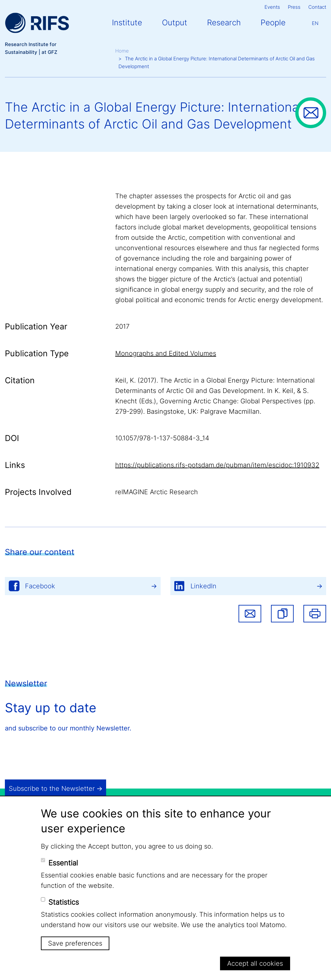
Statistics (64, 902)
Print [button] (315, 614)
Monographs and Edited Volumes (166, 353)
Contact (317, 7)
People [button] (273, 23)
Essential (63, 863)
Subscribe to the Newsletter (52, 789)
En (315, 23)
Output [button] (175, 23)
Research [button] (224, 23)
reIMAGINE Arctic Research (157, 492)
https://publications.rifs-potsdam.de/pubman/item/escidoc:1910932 (217, 465)
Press (294, 7)
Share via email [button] (250, 614)
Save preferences (75, 943)
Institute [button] (127, 23)
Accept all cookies (255, 963)
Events (272, 7)
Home (122, 51)
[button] (282, 614)
